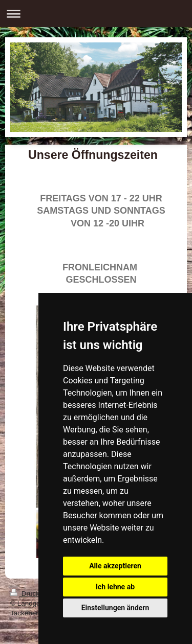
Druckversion (37, 594)
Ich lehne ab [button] (115, 587)
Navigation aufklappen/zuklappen (96, 14)
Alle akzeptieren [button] (115, 566)
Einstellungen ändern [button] (115, 608)
